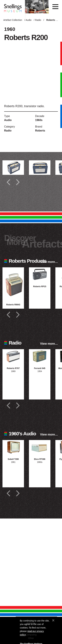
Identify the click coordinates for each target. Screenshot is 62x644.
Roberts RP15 (40, 286)
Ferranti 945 (40, 368)
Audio (29, 20)
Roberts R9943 (13, 305)
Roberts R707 (13, 368)
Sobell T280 (13, 459)
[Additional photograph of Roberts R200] (13, 168)
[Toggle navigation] (55, 7)
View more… (49, 262)
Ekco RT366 (40, 459)
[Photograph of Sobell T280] (13, 447)
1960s (39, 120)
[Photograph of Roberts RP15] (40, 275)
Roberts (40, 131)
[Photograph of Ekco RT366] (40, 447)
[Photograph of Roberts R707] (13, 356)
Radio (38, 20)
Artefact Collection (13, 20)
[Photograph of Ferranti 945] (40, 356)
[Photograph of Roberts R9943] (13, 284)
